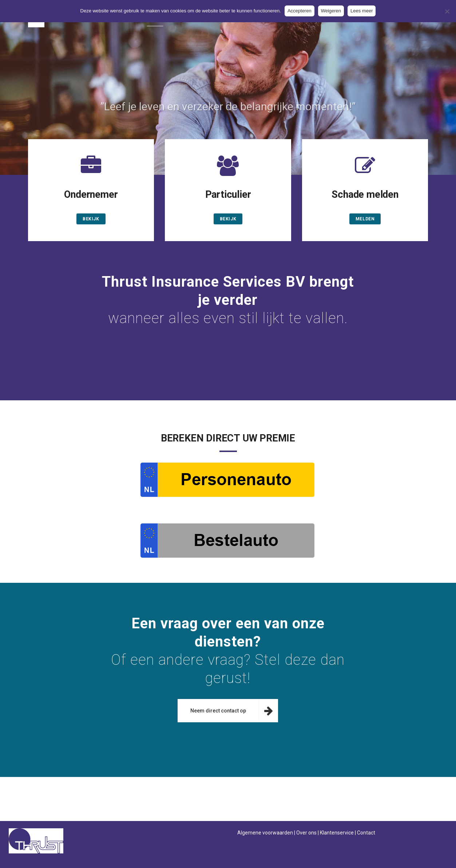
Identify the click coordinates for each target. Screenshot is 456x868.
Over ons (306, 833)
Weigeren (331, 11)
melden (365, 219)
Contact (366, 833)
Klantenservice (337, 833)
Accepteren (300, 11)
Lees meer (362, 11)
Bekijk (91, 219)
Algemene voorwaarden (265, 833)
